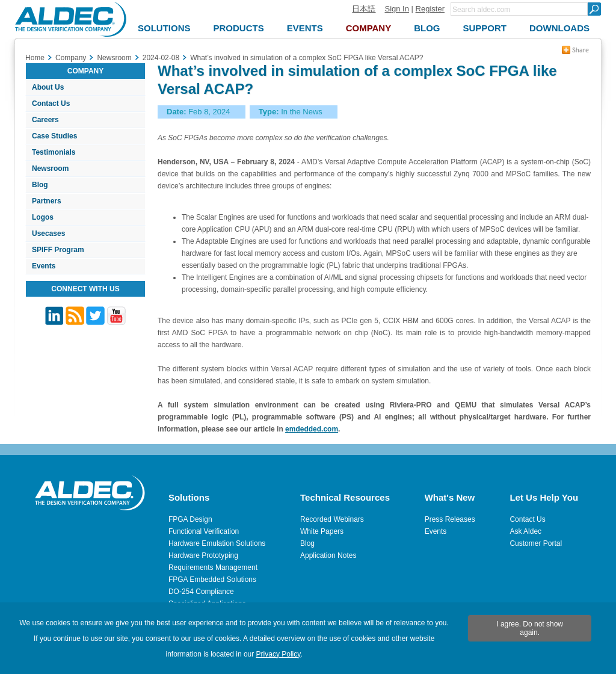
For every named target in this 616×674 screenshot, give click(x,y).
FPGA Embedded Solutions (212, 580)
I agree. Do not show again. (530, 628)
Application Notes (328, 555)
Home (35, 58)
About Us (48, 87)
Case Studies (54, 136)
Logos (43, 217)
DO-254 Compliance (201, 592)
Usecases (48, 233)
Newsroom (50, 168)
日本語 (364, 9)
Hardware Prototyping (203, 555)
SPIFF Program (58, 250)
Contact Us (51, 104)
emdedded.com (312, 429)
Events (44, 266)
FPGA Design (190, 519)
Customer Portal (536, 543)
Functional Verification (204, 531)
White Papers (322, 531)
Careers (45, 120)
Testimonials (54, 152)
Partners (47, 201)
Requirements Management (213, 567)
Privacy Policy (279, 654)
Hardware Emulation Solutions (217, 543)
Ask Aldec (525, 531)
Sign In (396, 9)
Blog (40, 185)
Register (430, 9)
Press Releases (450, 519)
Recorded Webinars (332, 519)
